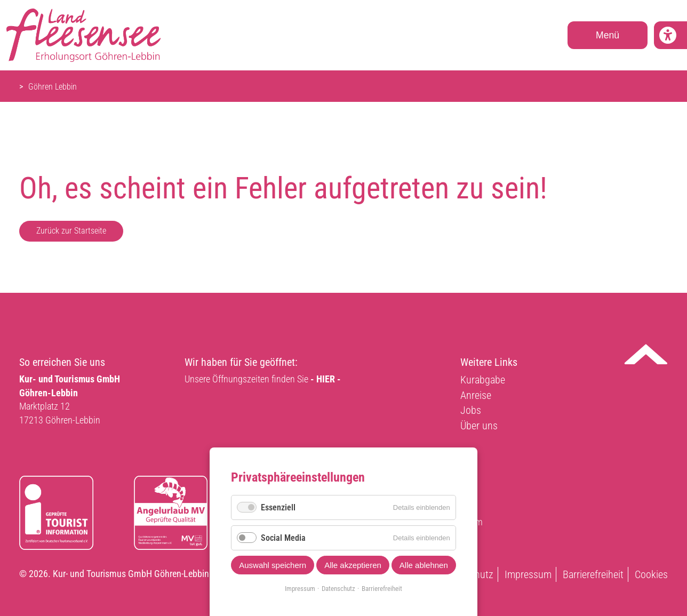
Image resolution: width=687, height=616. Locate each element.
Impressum (528, 574)
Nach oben (646, 354)
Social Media (283, 538)
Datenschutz (338, 589)
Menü (608, 35)
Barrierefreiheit (593, 574)
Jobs (471, 410)
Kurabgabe (483, 380)
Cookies (651, 574)
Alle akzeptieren (353, 565)
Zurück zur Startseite (71, 231)
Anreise (476, 395)
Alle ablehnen (424, 565)
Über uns (479, 426)
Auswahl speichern (273, 565)
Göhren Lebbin (53, 87)
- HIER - (326, 379)
